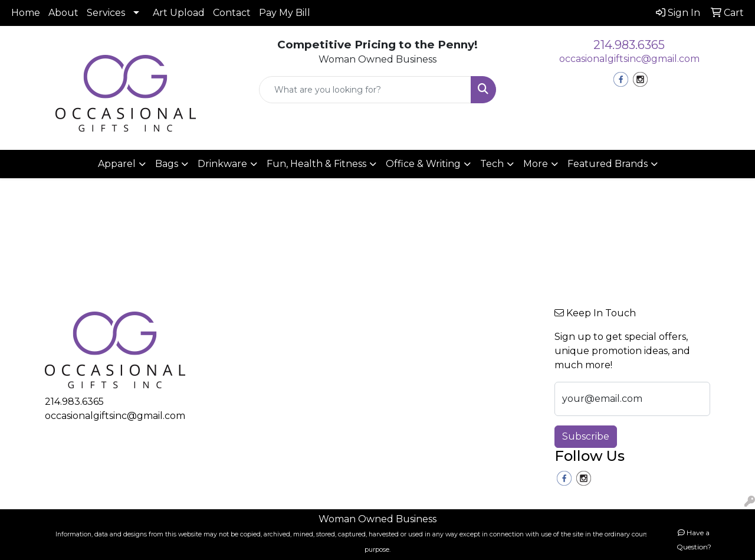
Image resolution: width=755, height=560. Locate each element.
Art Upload (179, 13)
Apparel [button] (117, 164)
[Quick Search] (365, 90)
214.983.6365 (629, 45)
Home (26, 13)
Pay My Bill (285, 13)
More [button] (536, 164)
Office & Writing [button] (423, 164)
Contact (232, 13)
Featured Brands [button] (608, 164)
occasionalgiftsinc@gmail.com (629, 59)
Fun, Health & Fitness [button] (316, 164)
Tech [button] (492, 164)
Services (106, 13)
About (63, 13)
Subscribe (586, 436)
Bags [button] (167, 164)
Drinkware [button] (222, 164)
